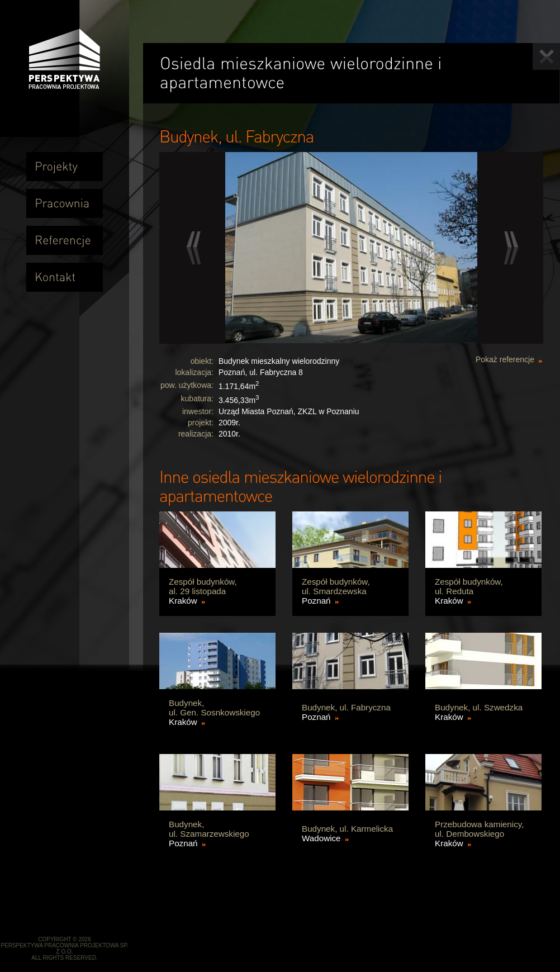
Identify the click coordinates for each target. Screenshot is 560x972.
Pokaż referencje (505, 359)
